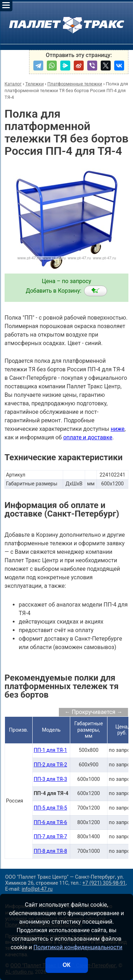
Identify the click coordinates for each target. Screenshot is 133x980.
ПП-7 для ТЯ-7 (50, 837)
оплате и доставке (88, 437)
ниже (118, 429)
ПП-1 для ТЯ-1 (50, 750)
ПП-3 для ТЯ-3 (50, 779)
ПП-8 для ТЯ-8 (50, 851)
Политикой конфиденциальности (78, 947)
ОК (66, 965)
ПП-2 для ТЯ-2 (50, 765)
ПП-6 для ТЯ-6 (50, 823)
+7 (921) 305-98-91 (104, 883)
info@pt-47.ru (37, 889)
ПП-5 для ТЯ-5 (50, 808)
